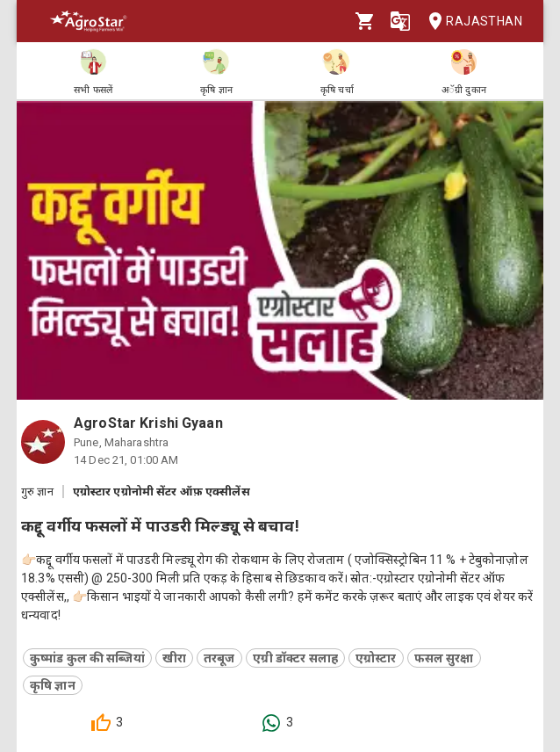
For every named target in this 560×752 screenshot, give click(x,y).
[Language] (400, 21)
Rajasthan (470, 22)
